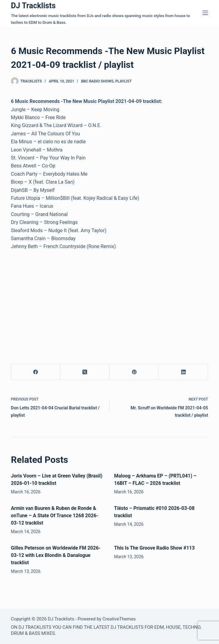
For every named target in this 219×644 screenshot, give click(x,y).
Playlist (123, 81)
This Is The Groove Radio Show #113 (154, 548)
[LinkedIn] (183, 372)
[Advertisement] (62, 301)
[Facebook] (36, 372)
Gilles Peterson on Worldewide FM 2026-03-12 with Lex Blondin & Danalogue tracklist (56, 555)
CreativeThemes (119, 619)
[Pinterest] (134, 372)
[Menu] (205, 13)
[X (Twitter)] (85, 372)
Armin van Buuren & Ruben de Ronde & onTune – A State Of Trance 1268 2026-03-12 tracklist (55, 516)
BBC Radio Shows (97, 81)
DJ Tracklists (33, 6)
